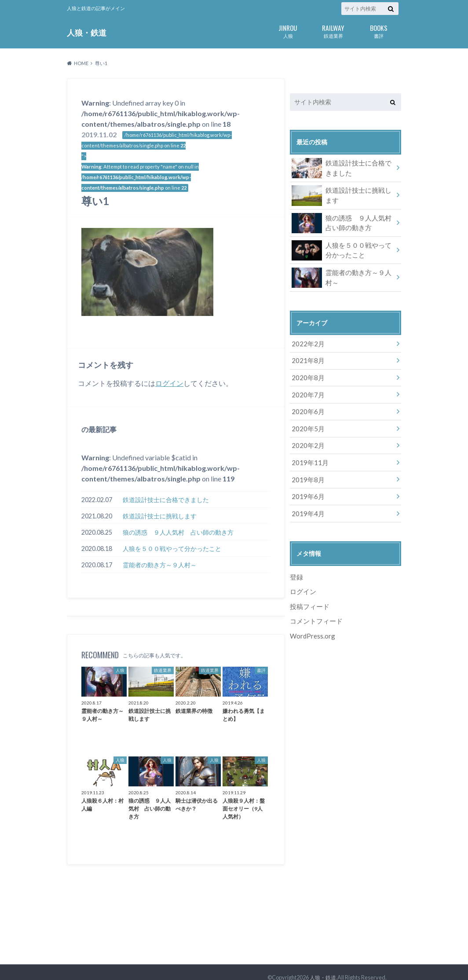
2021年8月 (307, 358)
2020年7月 (307, 391)
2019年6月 (307, 489)
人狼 (288, 31)
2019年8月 (307, 472)
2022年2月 (307, 342)
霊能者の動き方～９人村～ (160, 565)
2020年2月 (307, 440)
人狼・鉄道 (87, 32)
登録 (296, 568)
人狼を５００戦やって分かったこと (172, 549)
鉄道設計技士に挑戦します (160, 516)
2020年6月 (307, 407)
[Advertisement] (346, 781)
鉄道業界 (333, 31)
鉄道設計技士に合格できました (166, 500)
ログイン (169, 383)
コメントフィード (314, 611)
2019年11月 (308, 456)
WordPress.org (312, 625)
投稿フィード (308, 596)
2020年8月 (307, 375)
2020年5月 (307, 424)
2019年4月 (307, 505)
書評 (378, 31)
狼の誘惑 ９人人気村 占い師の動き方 (178, 532)
